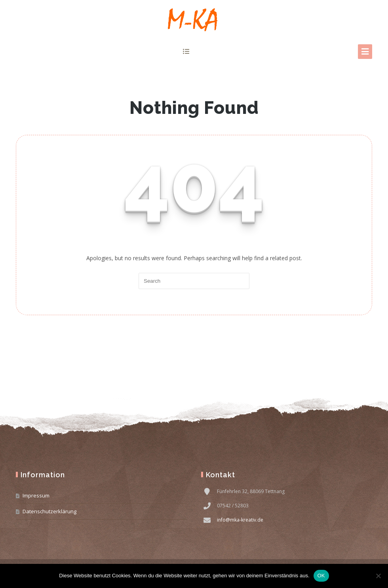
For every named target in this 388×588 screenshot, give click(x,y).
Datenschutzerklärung (49, 511)
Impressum (36, 495)
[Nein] (378, 576)
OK (321, 576)
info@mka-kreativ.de (240, 520)
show (186, 51)
